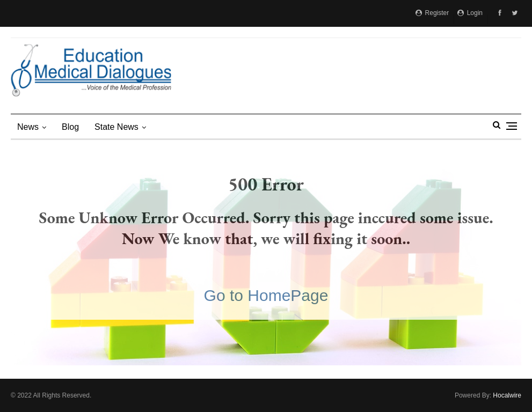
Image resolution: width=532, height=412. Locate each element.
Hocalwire (507, 395)
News (28, 127)
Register (432, 13)
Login (470, 13)
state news (116, 127)
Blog (70, 127)
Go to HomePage (266, 295)
